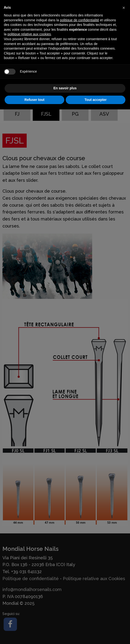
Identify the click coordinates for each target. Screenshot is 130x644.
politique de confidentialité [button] (79, 20)
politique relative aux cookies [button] (29, 34)
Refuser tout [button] (34, 100)
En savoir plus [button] (65, 88)
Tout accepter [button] (96, 100)
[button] (124, 8)
